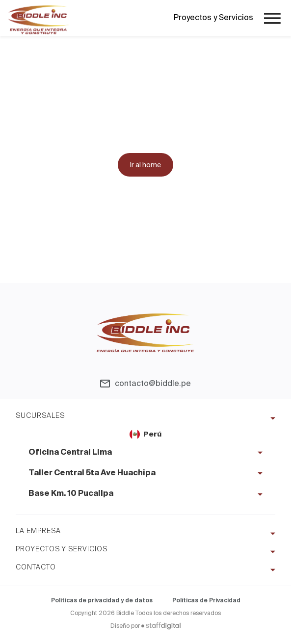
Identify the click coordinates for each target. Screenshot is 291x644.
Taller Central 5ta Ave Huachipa (92, 473)
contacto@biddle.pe (153, 383)
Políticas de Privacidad (206, 600)
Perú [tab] (145, 434)
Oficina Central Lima (70, 453)
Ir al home (145, 165)
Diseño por (145, 626)
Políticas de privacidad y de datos (102, 600)
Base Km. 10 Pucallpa (71, 494)
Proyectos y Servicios (213, 18)
